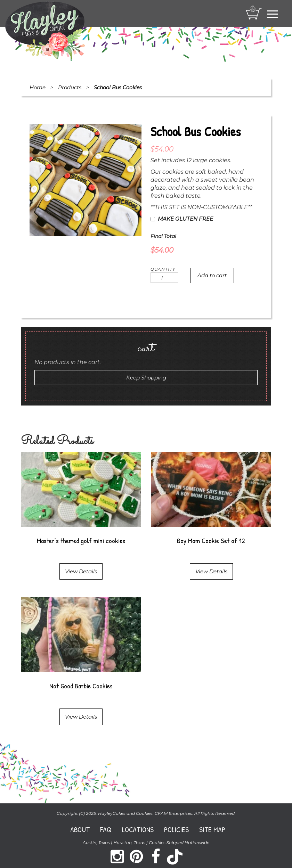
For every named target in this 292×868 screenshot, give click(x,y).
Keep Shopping (146, 378)
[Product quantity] (164, 278)
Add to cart (212, 275)
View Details (81, 571)
